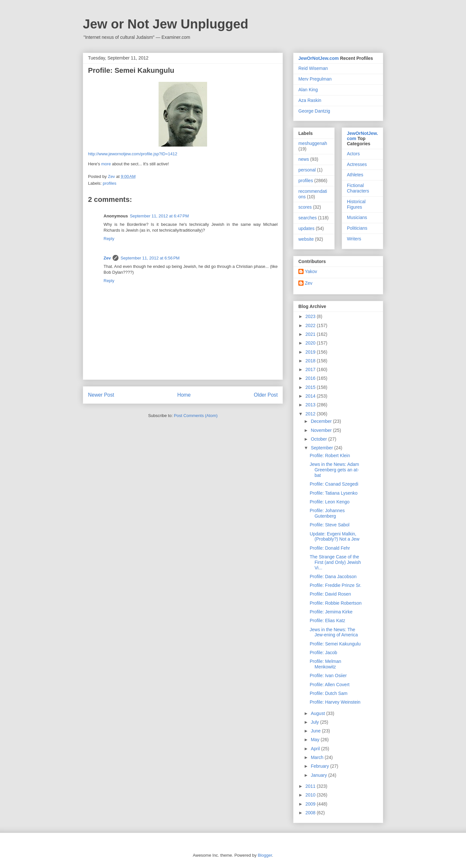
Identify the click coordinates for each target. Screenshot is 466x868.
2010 (311, 795)
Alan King (308, 90)
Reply (109, 239)
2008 (311, 813)
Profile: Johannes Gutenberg (327, 513)
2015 (311, 387)
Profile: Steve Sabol (330, 525)
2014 (311, 396)
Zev (107, 258)
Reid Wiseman (313, 68)
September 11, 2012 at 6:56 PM (150, 258)
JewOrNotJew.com (319, 58)
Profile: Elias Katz (327, 621)
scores (305, 207)
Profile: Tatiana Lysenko (334, 493)
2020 (311, 343)
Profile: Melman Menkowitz (325, 664)
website (306, 239)
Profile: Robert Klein (330, 456)
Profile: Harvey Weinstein (335, 702)
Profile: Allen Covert (330, 685)
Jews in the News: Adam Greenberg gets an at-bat (334, 470)
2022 (311, 325)
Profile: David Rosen (330, 594)
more (106, 164)
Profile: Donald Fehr (330, 548)
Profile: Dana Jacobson (333, 577)
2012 (311, 414)
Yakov (311, 271)
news (304, 159)
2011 (311, 786)
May (316, 740)
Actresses (357, 164)
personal (307, 170)
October (319, 439)
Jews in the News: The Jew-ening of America (334, 632)
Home (184, 395)
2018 (311, 361)
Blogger (265, 855)
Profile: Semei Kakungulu (335, 644)
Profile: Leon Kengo (330, 502)
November (322, 430)
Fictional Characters (358, 188)
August (318, 713)
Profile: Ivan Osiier (328, 676)
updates (306, 228)
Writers (354, 239)
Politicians (357, 228)
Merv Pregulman (315, 79)
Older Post (266, 395)
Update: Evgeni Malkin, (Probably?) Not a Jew (335, 537)
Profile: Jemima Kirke (331, 612)
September (322, 448)
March (318, 757)
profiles (110, 183)
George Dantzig (314, 111)
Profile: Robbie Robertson (336, 603)
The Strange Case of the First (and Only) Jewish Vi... (335, 562)
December (322, 421)
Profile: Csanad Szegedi (334, 484)
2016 (311, 378)
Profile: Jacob (323, 653)
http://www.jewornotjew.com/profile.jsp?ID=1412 (133, 154)
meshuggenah (313, 143)
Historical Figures (356, 204)
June (316, 731)
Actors (353, 154)
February (320, 766)
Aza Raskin (310, 100)
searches (308, 218)
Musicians (357, 217)
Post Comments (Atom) (196, 416)
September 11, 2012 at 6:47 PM (159, 216)
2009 (311, 804)
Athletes (355, 175)
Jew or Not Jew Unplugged (166, 24)
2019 (311, 352)
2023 (311, 316)
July (315, 722)
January (319, 775)
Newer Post (101, 395)
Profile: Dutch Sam (329, 693)
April (316, 749)
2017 (311, 369)
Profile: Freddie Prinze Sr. (336, 585)
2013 (311, 405)
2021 (311, 334)
